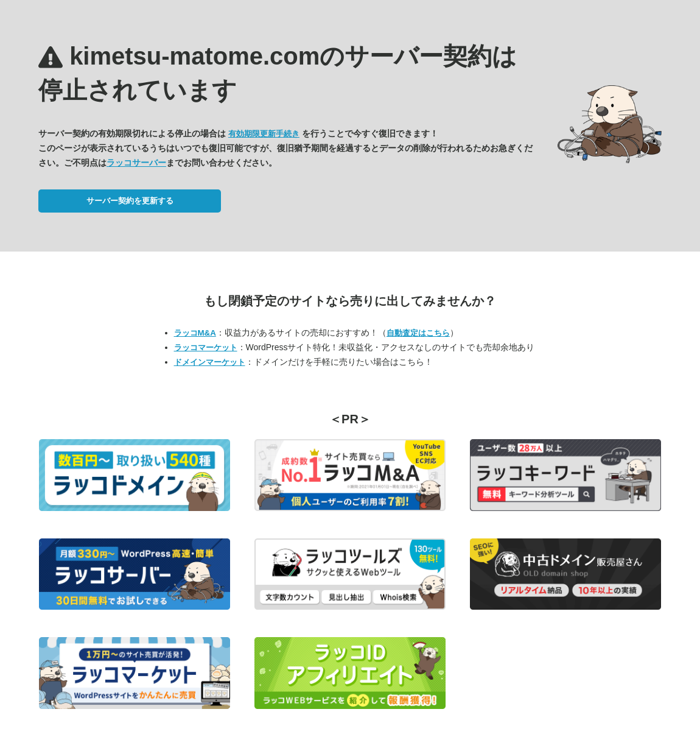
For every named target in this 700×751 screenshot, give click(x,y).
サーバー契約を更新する (130, 201)
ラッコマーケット (206, 347)
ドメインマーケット (210, 362)
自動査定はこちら (418, 333)
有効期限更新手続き (264, 134)
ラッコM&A (195, 333)
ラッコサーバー (136, 163)
